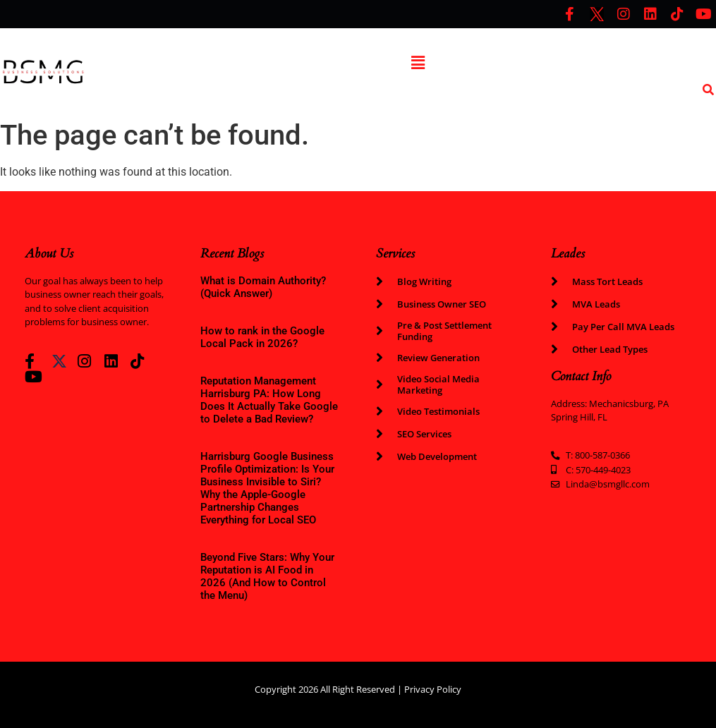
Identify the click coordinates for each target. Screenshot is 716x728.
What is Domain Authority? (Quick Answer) (263, 287)
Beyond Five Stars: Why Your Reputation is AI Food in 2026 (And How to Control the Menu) (267, 576)
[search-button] (708, 90)
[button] (418, 63)
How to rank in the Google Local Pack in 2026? (262, 337)
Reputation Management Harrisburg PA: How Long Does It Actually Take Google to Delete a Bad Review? (269, 400)
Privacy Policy (433, 689)
